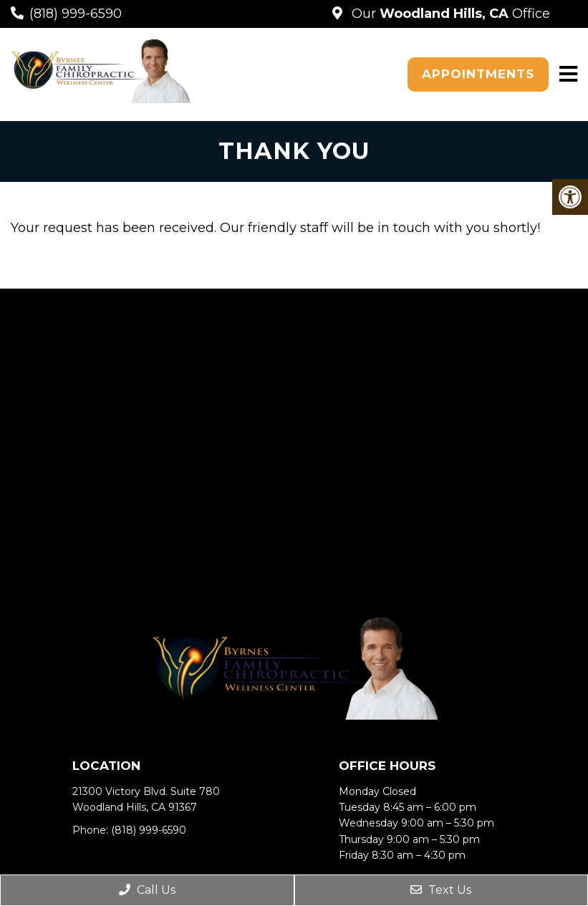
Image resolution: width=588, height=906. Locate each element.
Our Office (449, 14)
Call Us (147, 890)
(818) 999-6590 (76, 14)
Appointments (478, 74)
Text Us (441, 890)
